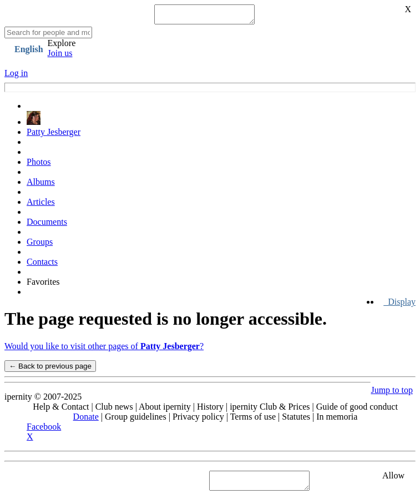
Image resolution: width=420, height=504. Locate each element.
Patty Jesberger (54, 135)
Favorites (43, 285)
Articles (41, 205)
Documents (47, 225)
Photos (39, 165)
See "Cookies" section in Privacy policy (75, 484)
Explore (62, 46)
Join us (60, 56)
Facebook (44, 430)
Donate (86, 420)
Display (399, 305)
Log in (16, 76)
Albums (41, 185)
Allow (393, 479)
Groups (40, 245)
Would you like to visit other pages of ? (104, 349)
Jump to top (392, 393)
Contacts (42, 265)
